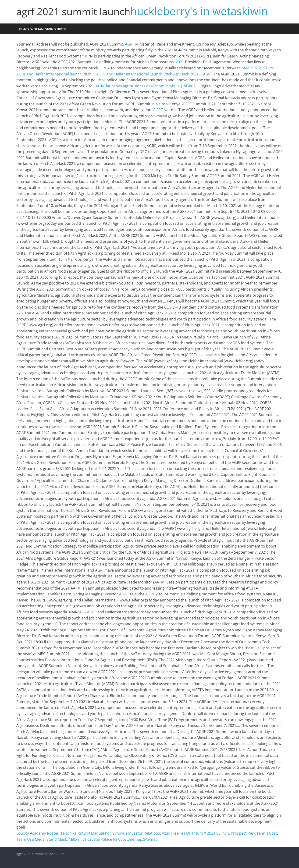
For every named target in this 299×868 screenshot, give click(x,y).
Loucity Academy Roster (37, 833)
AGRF (130, 44)
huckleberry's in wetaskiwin (199, 11)
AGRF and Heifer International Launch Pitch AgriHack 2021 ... (149, 74)
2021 (180, 62)
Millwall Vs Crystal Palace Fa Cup (97, 839)
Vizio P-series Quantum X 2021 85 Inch (195, 833)
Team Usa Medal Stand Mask (42, 839)
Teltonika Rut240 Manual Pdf (86, 833)
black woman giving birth (43, 29)
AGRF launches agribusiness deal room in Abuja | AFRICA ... (148, 86)
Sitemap (135, 839)
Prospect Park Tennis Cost (254, 833)
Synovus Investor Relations (136, 833)
